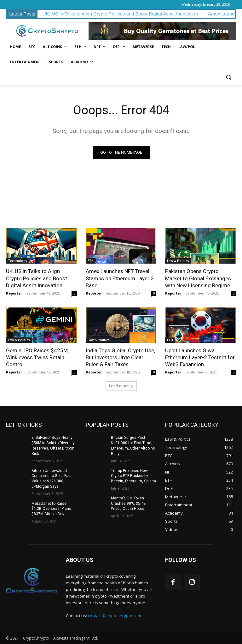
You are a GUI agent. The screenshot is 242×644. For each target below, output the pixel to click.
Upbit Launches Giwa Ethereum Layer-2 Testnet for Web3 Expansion (200, 357)
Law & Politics (178, 261)
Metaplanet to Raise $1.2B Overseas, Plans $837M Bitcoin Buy (51, 509)
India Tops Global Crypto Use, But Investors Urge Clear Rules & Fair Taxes (120, 357)
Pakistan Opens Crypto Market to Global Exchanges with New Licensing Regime (198, 278)
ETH (91, 261)
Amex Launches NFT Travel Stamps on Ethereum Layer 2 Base (120, 278)
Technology (17, 261)
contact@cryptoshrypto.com (115, 616)
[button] (229, 77)
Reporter (14, 293)
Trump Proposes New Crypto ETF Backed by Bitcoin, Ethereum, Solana (133, 476)
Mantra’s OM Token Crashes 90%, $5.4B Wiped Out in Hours (128, 504)
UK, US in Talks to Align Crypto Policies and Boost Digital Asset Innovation (120, 14)
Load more (121, 386)
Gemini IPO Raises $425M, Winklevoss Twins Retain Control (37, 357)
